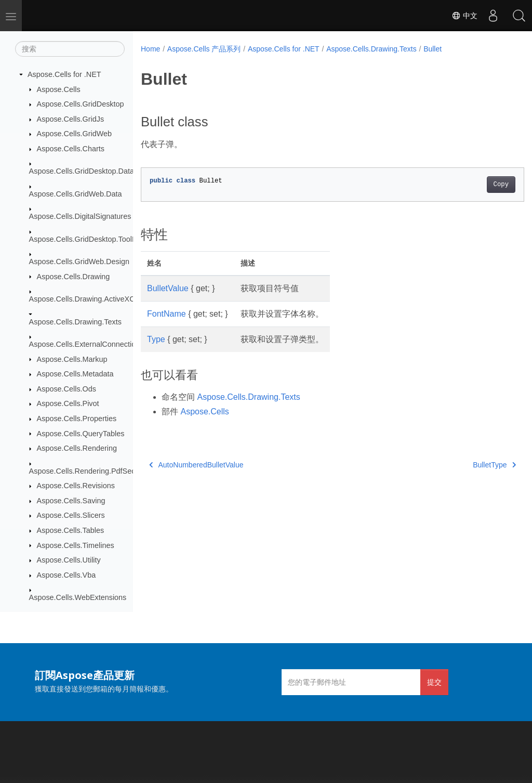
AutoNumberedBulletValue (196, 465)
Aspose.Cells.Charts (71, 149)
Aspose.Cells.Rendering (77, 448)
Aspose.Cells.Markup (72, 359)
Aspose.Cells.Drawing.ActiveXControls (93, 299)
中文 (464, 16)
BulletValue (168, 288)
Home (150, 49)
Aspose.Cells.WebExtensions (78, 597)
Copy (474, 185)
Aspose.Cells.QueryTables (81, 434)
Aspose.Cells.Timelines (76, 545)
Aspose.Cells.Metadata (75, 374)
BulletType (467, 465)
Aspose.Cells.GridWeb (75, 134)
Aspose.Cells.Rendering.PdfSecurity (89, 471)
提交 (434, 682)
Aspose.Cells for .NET (64, 74)
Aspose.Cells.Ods (66, 389)
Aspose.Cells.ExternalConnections (87, 344)
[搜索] (70, 49)
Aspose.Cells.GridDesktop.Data (82, 171)
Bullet (433, 49)
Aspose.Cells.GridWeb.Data (76, 194)
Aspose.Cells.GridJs (71, 119)
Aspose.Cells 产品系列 (204, 49)
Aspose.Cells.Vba (66, 575)
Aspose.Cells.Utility (69, 560)
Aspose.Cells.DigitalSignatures (80, 216)
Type (156, 339)
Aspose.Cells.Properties (77, 419)
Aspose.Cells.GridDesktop (81, 104)
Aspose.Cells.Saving (71, 501)
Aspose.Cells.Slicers (71, 515)
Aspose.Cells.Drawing (74, 277)
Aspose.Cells (59, 89)
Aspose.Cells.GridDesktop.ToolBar (87, 239)
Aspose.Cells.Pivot (68, 403)
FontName (167, 314)
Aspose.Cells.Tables (71, 530)
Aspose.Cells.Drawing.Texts (75, 322)
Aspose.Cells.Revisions (76, 486)
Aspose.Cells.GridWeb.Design (79, 262)
